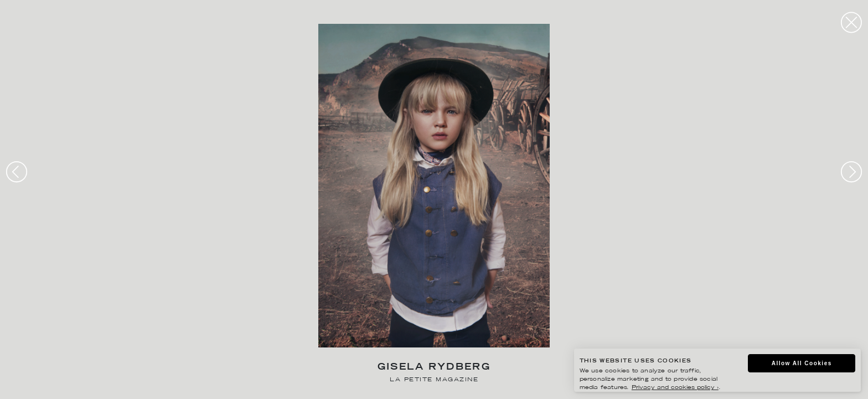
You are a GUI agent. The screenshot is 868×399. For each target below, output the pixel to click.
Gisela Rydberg (434, 368)
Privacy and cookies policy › (675, 388)
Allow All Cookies (802, 363)
